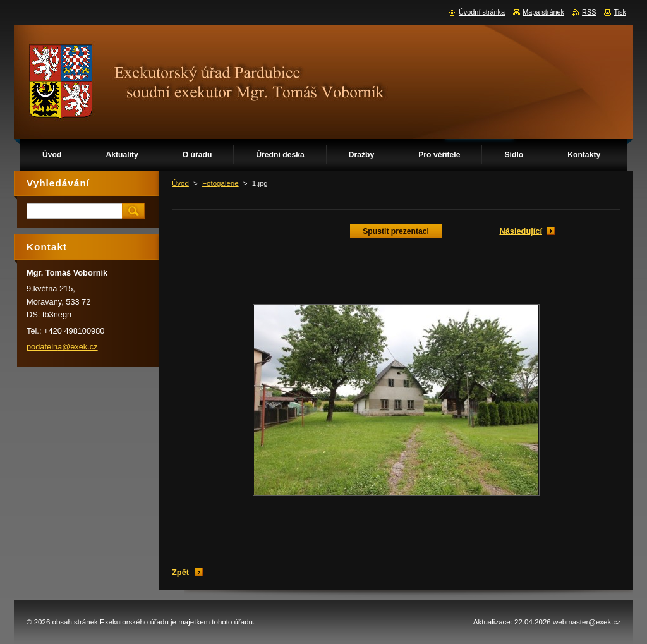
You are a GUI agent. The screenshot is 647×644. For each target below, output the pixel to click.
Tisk (620, 12)
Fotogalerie (221, 183)
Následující (521, 231)
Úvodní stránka (482, 12)
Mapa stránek (543, 12)
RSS (589, 12)
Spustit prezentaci (396, 231)
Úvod (180, 183)
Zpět (180, 572)
